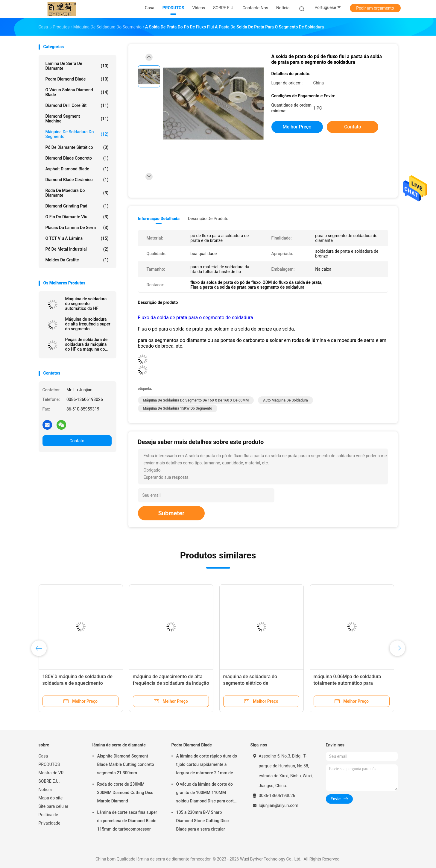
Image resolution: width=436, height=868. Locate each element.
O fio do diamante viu (77, 217)
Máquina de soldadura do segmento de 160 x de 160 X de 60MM (196, 400)
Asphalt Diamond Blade (77, 169)
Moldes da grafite (77, 260)
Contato (77, 441)
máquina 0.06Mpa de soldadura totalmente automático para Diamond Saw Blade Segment (347, 683)
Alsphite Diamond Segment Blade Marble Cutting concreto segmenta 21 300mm (126, 764)
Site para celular (54, 806)
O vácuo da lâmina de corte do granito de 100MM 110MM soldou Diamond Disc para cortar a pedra (207, 793)
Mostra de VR (51, 773)
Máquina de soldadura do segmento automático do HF (86, 304)
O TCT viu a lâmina (77, 238)
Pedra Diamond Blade (77, 79)
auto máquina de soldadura (285, 400)
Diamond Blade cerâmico (77, 180)
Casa (43, 756)
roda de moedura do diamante (77, 193)
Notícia (45, 790)
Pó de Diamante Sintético (77, 147)
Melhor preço (297, 127)
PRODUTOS (49, 764)
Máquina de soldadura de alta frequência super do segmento (88, 324)
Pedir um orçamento (375, 8)
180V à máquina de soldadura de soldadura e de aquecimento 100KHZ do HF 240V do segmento (79, 683)
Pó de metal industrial (77, 249)
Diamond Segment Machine (77, 119)
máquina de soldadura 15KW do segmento (178, 408)
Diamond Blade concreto (77, 158)
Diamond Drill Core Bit (77, 105)
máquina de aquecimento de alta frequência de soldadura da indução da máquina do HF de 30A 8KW (171, 683)
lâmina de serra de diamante (77, 66)
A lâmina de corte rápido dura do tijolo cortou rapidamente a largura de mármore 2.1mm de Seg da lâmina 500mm (207, 765)
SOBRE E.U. (49, 781)
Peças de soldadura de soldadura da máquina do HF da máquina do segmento (86, 344)
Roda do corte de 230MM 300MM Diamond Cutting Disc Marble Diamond (125, 793)
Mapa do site (51, 798)
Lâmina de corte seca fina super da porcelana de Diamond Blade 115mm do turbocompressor (127, 821)
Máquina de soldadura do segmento (77, 134)
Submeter (171, 513)
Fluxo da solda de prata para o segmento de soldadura (196, 318)
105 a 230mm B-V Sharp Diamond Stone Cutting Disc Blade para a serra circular (203, 821)
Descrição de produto (208, 219)
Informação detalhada (159, 219)
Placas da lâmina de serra (77, 228)
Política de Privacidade (50, 819)
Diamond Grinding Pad (77, 206)
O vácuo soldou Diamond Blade (77, 92)
